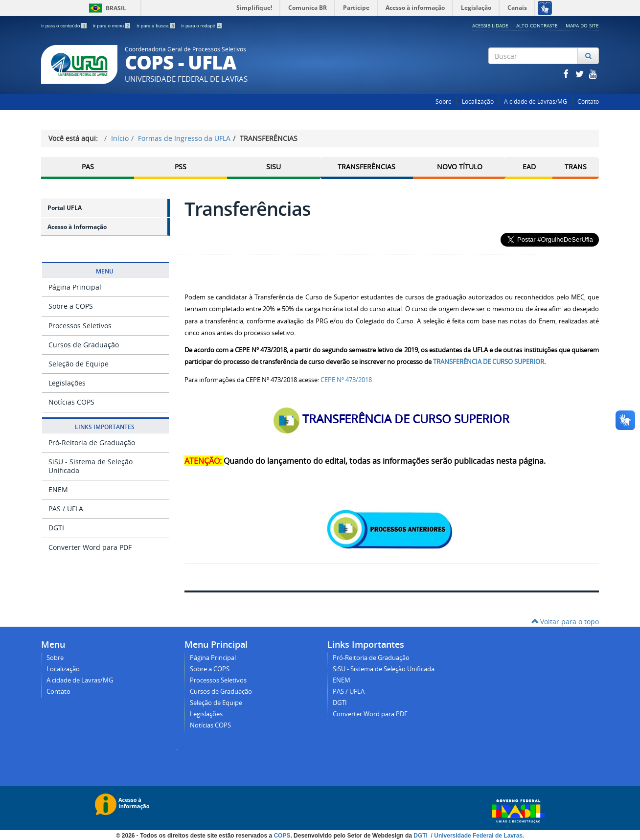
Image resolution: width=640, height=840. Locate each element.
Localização (478, 102)
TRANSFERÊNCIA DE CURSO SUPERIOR (489, 362)
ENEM (58, 489)
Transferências (366, 167)
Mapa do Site (582, 25)
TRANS (576, 167)
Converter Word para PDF (90, 547)
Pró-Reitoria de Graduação (92, 443)
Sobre (444, 102)
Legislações (67, 383)
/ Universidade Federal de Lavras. (477, 836)
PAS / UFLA (66, 509)
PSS (181, 167)
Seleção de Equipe (79, 364)
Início (120, 138)
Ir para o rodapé (201, 26)
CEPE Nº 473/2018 (346, 380)
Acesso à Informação (77, 227)
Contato (588, 102)
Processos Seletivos (80, 326)
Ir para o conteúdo (64, 26)
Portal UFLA (65, 208)
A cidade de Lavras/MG (536, 102)
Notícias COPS (71, 402)
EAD (529, 167)
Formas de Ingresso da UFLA (184, 138)
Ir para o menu (112, 26)
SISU (274, 167)
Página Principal (75, 287)
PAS (88, 167)
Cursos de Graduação (84, 345)
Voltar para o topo (565, 622)
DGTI (56, 528)
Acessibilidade (490, 25)
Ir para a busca (156, 26)
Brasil (106, 8)
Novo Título (460, 167)
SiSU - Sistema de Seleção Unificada (91, 466)
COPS (282, 836)
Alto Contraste (537, 25)
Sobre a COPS (71, 306)
